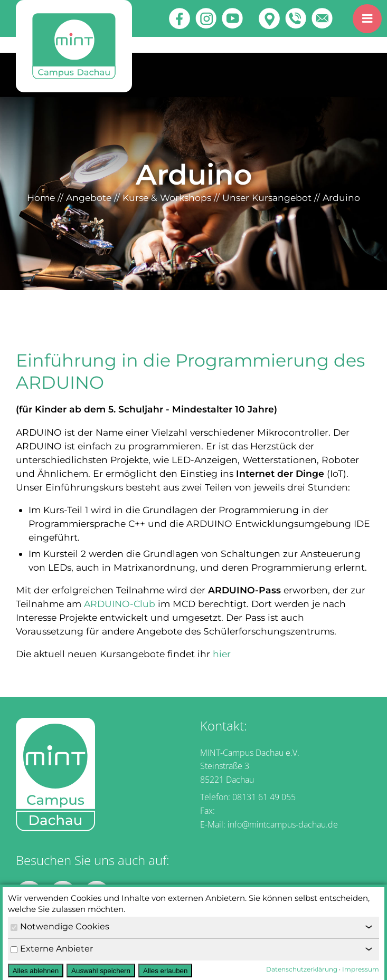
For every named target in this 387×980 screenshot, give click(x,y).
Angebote (89, 198)
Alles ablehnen (36, 971)
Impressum (361, 969)
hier (222, 654)
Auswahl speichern (101, 971)
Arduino (341, 198)
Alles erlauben (165, 971)
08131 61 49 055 (264, 797)
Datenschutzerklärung (302, 969)
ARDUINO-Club (120, 604)
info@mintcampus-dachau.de (283, 824)
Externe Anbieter (52, 949)
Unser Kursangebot (267, 198)
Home (41, 198)
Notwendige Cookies (60, 926)
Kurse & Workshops (167, 198)
